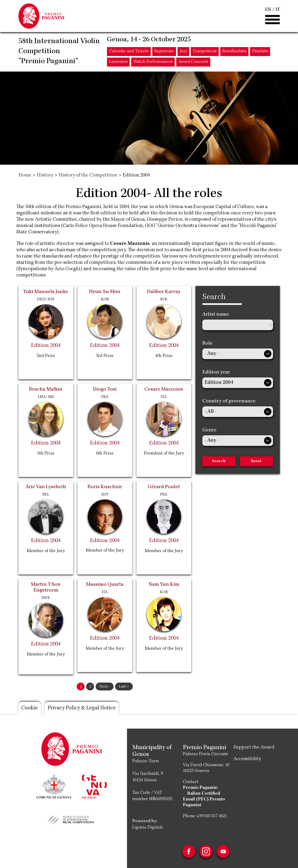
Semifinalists (234, 52)
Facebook (189, 851)
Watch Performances (153, 62)
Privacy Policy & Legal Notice (83, 708)
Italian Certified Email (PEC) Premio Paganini (204, 799)
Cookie (30, 708)
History (45, 175)
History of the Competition (88, 175)
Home (25, 175)
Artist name (216, 315)
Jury (183, 52)
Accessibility (247, 759)
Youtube (223, 851)
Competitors (205, 52)
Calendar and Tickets (129, 52)
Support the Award (254, 748)
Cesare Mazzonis (130, 244)
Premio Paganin (200, 788)
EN (268, 10)
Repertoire (164, 52)
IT (278, 10)
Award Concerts (193, 62)
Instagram (206, 851)
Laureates (118, 62)
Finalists (260, 52)
